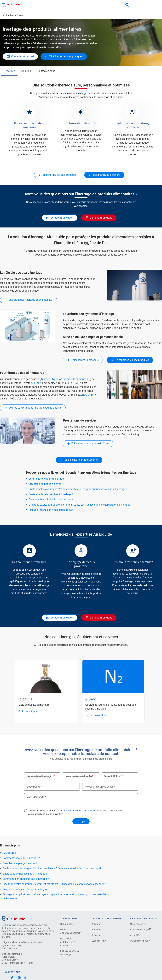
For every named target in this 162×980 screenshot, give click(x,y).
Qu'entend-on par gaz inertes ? (46, 484)
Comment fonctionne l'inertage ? (47, 479)
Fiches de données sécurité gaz (69, 953)
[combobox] (127, 5)
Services (96, 935)
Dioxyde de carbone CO (76, 379)
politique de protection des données (78, 811)
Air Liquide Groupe (141, 930)
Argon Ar (57, 379)
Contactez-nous (46, 71)
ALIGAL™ (36, 383)
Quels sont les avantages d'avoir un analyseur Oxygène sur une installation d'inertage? (78, 489)
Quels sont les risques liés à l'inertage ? (51, 494)
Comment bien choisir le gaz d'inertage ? (52, 499)
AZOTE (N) (9, 853)
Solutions (96, 924)
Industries (97, 930)
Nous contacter (138, 924)
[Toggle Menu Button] (4, 5)
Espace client (99, 941)
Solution (26, 71)
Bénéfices (9, 71)
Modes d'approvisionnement (71, 931)
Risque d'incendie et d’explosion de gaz (51, 510)
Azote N (46, 379)
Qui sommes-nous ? (140, 941)
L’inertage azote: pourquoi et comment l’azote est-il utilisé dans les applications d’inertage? (80, 505)
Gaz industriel (67, 924)
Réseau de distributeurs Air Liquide (68, 942)
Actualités (135, 935)
